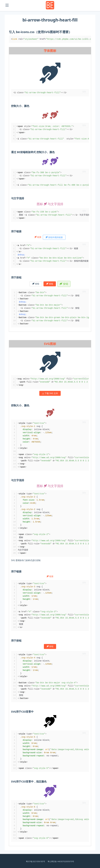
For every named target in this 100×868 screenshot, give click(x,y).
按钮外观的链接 (54, 237)
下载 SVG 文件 (50, 393)
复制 (86, 38)
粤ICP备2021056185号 (35, 861)
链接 (38, 237)
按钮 (36, 284)
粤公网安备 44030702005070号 (61, 861)
